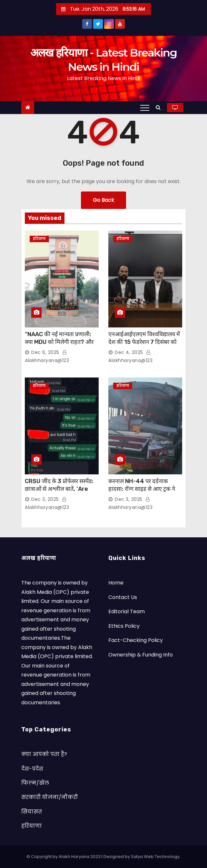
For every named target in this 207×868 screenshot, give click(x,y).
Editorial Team (127, 611)
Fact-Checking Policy (136, 640)
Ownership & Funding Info (141, 655)
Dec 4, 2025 (129, 352)
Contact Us (123, 597)
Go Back (103, 200)
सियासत (32, 812)
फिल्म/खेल (35, 783)
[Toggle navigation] (145, 108)
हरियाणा (39, 239)
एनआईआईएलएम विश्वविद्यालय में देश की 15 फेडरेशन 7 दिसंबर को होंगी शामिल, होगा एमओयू (144, 342)
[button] (160, 107)
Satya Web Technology (155, 857)
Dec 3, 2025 (45, 499)
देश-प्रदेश (32, 769)
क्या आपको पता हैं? (44, 754)
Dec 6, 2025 (45, 352)
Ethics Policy (124, 626)
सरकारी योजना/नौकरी (49, 797)
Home (116, 583)
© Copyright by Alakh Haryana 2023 (64, 857)
